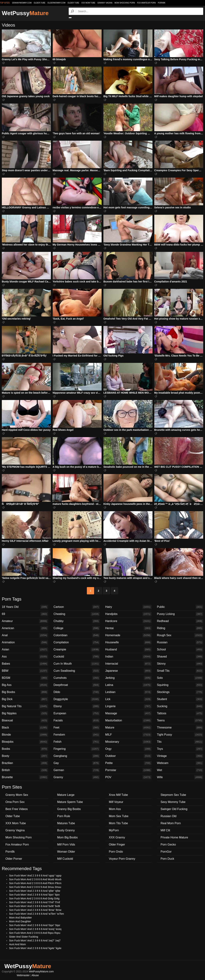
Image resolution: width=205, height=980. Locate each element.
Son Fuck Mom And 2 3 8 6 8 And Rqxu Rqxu (35, 933)
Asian (25, 650)
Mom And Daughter (20, 921)
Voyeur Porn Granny (122, 859)
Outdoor (128, 756)
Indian (128, 657)
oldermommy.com (56, 3)
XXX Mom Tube (88, 3)
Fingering (77, 749)
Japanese (128, 671)
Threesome (180, 728)
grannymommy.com (22, 3)
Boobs (25, 749)
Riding (180, 628)
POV (128, 777)
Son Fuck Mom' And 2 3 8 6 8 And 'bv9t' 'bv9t (35, 906)
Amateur (25, 621)
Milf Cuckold (65, 859)
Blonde (25, 735)
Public (180, 607)
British (25, 770)
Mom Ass (115, 809)
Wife (180, 777)
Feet (77, 728)
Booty (25, 756)
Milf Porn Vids (66, 845)
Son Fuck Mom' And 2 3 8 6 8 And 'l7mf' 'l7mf (35, 902)
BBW (25, 671)
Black (25, 728)
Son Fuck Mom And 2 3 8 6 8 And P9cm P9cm (35, 883)
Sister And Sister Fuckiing (24, 937)
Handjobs (128, 614)
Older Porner (14, 859)
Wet (180, 770)
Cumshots (77, 678)
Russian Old (169, 816)
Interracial (128, 664)
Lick (128, 699)
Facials (77, 720)
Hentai (128, 628)
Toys (180, 749)
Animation (25, 642)
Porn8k (162, 3)
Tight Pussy (180, 735)
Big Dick (25, 699)
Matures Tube (66, 823)
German (77, 770)
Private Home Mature (174, 837)
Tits (180, 742)
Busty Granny (66, 830)
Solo (180, 678)
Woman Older (66, 852)
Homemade (128, 635)
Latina (128, 685)
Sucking (180, 706)
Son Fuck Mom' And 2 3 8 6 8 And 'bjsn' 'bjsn (34, 895)
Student (180, 699)
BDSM (25, 678)
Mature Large (66, 795)
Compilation (77, 642)
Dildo (77, 692)
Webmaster (23, 975)
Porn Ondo (116, 852)
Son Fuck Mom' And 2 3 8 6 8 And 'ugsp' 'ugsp (35, 876)
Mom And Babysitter (20, 918)
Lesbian (128, 692)
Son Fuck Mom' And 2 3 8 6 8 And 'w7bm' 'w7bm (37, 914)
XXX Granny (117, 837)
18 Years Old (25, 607)
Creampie (77, 650)
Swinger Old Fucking (174, 809)
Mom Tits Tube (118, 823)
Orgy (128, 749)
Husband (128, 650)
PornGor (166, 852)
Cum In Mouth (77, 664)
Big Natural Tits (25, 706)
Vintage (180, 756)
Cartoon (77, 607)
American (25, 628)
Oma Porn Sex (15, 802)
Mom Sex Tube (119, 816)
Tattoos (180, 713)
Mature (128, 728)
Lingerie (128, 706)
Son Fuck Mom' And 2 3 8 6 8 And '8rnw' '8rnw (35, 910)
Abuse (35, 975)
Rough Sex (180, 635)
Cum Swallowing (77, 671)
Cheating (77, 614)
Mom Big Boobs (68, 837)
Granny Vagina (105, 3)
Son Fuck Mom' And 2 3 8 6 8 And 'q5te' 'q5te (35, 891)
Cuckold (77, 657)
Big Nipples (25, 713)
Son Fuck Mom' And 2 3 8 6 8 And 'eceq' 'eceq (35, 929)
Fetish (77, 742)
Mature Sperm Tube (70, 802)
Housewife (128, 642)
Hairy (128, 607)
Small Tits (180, 671)
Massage (128, 713)
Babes (25, 664)
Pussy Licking (180, 614)
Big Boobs (25, 692)
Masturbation (128, 720)
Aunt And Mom (17, 944)
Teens (180, 720)
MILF (128, 735)
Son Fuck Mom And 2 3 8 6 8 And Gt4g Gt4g (34, 898)
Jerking (128, 678)
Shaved (180, 657)
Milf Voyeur (116, 802)
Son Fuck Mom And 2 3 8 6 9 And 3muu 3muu (35, 887)
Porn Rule (64, 816)
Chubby (77, 621)
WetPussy (25, 13)
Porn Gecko (168, 845)
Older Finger (117, 845)
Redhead (180, 621)
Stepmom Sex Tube (173, 795)
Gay (77, 763)
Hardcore (128, 621)
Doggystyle (77, 699)
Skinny (180, 664)
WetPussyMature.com (41, 971)
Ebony (77, 706)
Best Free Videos (17, 809)
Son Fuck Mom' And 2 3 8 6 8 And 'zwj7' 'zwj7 (35, 941)
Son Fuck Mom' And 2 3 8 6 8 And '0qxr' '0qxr (35, 925)
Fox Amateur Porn (146, 3)
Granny (77, 777)
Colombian (77, 635)
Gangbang (77, 756)
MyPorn (114, 830)
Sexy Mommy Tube (173, 802)
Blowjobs (25, 742)
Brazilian (25, 763)
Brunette (25, 777)
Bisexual (25, 720)
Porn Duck (167, 859)
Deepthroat (77, 685)
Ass (25, 657)
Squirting (180, 685)
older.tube (39, 3)
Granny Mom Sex (17, 795)
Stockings (180, 692)
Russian (180, 642)
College (77, 628)
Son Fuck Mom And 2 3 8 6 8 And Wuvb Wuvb (35, 879)
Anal (25, 635)
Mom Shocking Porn (125, 3)
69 (25, 614)
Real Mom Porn (171, 823)
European (77, 713)
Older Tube (73, 3)
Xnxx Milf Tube (118, 795)
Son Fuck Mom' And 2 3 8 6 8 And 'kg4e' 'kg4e (35, 948)
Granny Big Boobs (69, 809)
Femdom (77, 735)
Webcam (180, 763)
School (180, 650)
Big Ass (25, 685)
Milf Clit (165, 830)
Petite (128, 763)
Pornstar (128, 770)
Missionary (128, 742)
